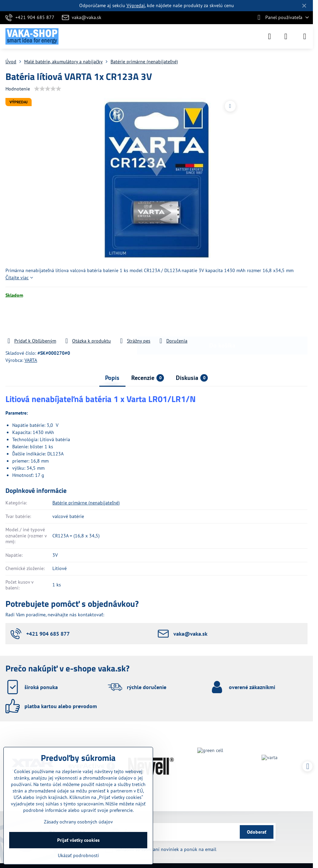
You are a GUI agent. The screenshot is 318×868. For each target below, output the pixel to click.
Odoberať (257, 832)
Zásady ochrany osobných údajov (78, 822)
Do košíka (222, 322)
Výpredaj (136, 5)
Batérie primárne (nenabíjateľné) (86, 503)
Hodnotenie (18, 89)
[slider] (48, 89)
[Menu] (305, 36)
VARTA (31, 360)
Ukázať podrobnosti (78, 855)
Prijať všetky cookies (78, 840)
